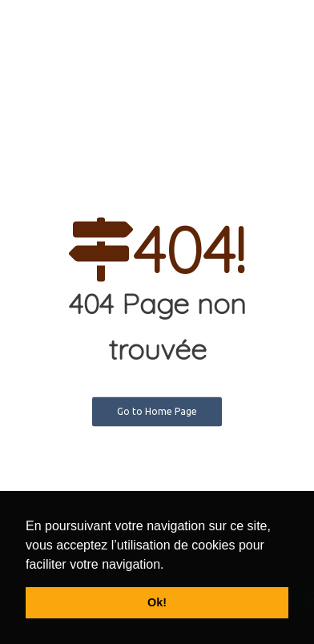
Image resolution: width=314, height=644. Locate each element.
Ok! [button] (157, 602)
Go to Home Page (157, 411)
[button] (170, 566)
